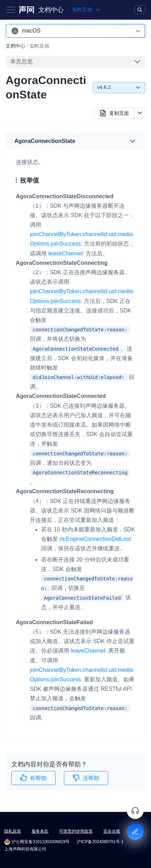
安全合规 (112, 831)
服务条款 (40, 831)
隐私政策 (13, 831)
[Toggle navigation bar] (11, 10)
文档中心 (51, 10)
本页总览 (21, 61)
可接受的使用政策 (76, 831)
